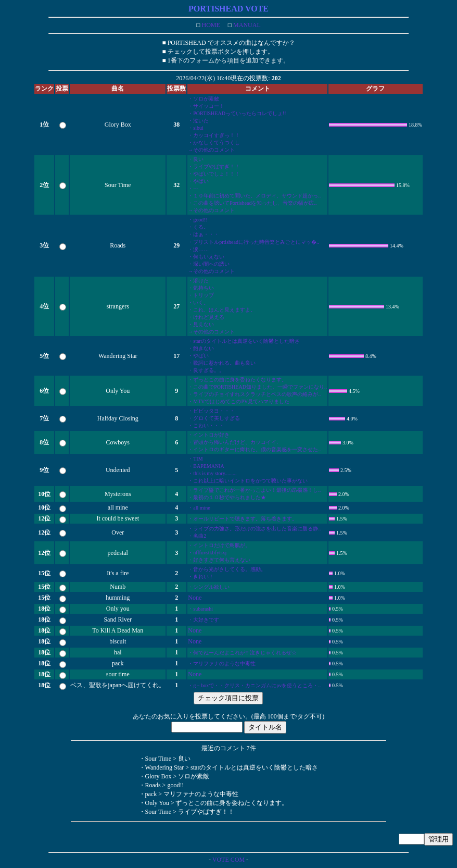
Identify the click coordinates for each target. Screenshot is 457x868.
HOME (210, 25)
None (195, 598)
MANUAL (246, 25)
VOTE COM (228, 860)
